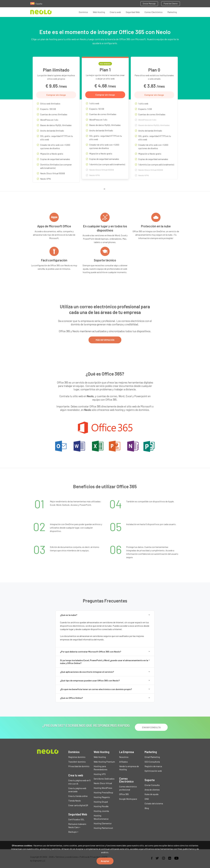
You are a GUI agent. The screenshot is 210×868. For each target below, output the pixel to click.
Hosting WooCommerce (101, 817)
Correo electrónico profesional (128, 788)
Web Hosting (99, 12)
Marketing (172, 12)
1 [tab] (105, 190)
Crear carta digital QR (78, 805)
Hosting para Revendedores (101, 768)
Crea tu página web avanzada (77, 790)
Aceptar (105, 861)
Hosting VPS (100, 774)
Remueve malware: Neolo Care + (77, 825)
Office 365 (124, 794)
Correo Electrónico (154, 12)
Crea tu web (115, 12)
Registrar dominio (77, 757)
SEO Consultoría (152, 762)
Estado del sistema (154, 803)
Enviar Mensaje (149, 3)
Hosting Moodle (101, 806)
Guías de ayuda (151, 794)
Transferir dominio (77, 762)
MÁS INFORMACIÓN (105, 340)
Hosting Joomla (101, 811)
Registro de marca (153, 766)
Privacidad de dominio (79, 766)
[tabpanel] (56, 122)
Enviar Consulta (152, 785)
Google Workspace (128, 799)
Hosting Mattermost (103, 828)
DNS (147, 799)
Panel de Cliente (171, 3)
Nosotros (124, 757)
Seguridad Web (133, 12)
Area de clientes (152, 790)
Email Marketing (152, 757)
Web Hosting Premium (104, 762)
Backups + (73, 832)
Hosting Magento (102, 797)
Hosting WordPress (103, 788)
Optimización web (153, 771)
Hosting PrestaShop (103, 792)
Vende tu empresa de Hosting (129, 768)
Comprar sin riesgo (56, 95)
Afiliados (123, 762)
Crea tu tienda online (78, 796)
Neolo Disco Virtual (103, 783)
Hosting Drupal (101, 802)
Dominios (83, 12)
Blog (147, 808)
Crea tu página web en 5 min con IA (79, 782)
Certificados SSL (76, 819)
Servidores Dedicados (104, 779)
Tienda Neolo (75, 801)
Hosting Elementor (103, 823)
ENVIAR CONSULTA (151, 727)
